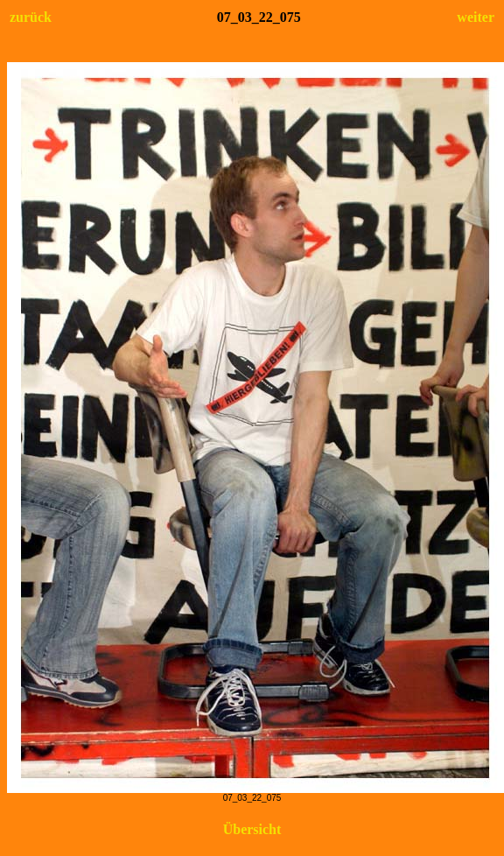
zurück (31, 17)
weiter (476, 17)
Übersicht (252, 829)
